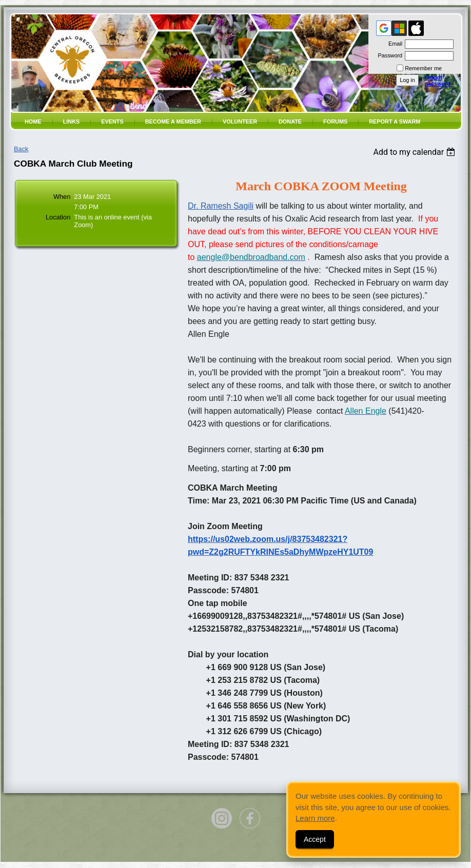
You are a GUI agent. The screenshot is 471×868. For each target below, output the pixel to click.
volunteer (240, 122)
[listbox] (415, 152)
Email (394, 44)
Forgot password (437, 80)
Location (58, 217)
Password (388, 55)
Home (33, 122)
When (62, 197)
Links (72, 122)
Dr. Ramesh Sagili (221, 206)
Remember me (423, 68)
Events (112, 122)
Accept (315, 839)
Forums (335, 122)
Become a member (173, 122)
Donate (290, 122)
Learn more (315, 818)
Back (21, 149)
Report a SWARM (395, 122)
